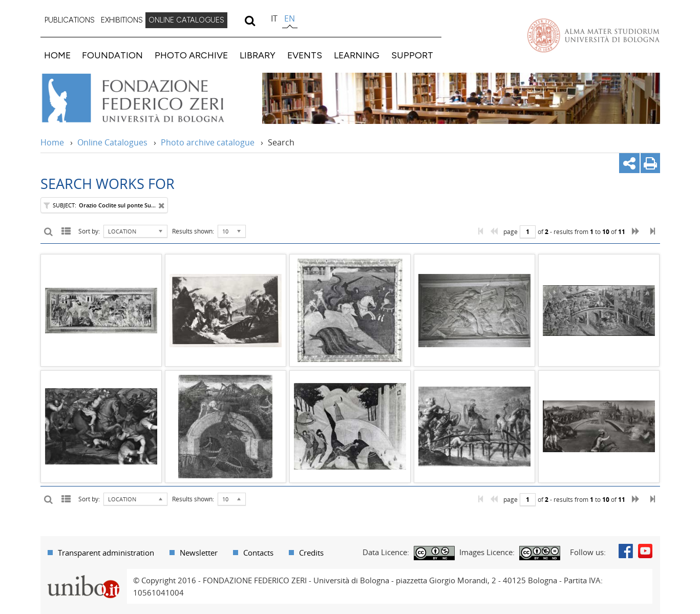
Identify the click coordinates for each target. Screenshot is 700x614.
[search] (250, 20)
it (274, 18)
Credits (311, 553)
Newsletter (199, 553)
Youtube (645, 551)
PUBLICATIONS (70, 20)
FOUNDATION (112, 55)
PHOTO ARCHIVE (191, 55)
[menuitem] (70, 20)
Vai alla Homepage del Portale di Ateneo (593, 35)
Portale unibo (84, 575)
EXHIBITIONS (122, 20)
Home (52, 142)
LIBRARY (258, 55)
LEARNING (357, 55)
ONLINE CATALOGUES (186, 20)
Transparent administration (106, 553)
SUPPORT (412, 55)
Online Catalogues (112, 142)
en (290, 18)
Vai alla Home (146, 98)
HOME (57, 55)
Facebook (626, 551)
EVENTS (305, 55)
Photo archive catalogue (208, 142)
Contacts (258, 553)
